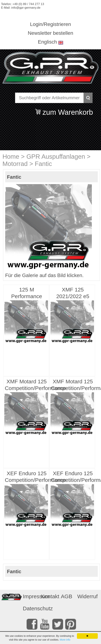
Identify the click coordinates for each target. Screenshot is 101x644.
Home (11, 156)
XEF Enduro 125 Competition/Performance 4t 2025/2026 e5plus (27, 477)
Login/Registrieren (50, 24)
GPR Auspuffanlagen (56, 156)
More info (65, 640)
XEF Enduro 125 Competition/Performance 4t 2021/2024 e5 (73, 477)
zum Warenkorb (68, 110)
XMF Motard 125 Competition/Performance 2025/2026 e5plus (27, 385)
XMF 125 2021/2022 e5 (73, 293)
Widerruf (85, 596)
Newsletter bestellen (51, 33)
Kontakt (49, 596)
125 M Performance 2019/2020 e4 (27, 293)
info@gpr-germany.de (26, 8)
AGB (67, 596)
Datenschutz (31, 608)
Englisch (47, 42)
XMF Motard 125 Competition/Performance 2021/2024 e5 (73, 385)
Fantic (43, 164)
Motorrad (15, 164)
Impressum (31, 596)
